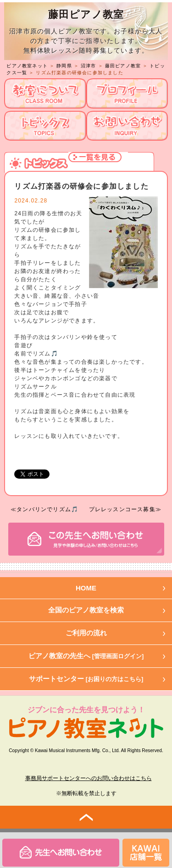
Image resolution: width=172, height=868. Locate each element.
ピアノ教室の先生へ (86, 656)
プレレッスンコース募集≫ (125, 509)
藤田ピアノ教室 (123, 66)
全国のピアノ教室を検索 (86, 610)
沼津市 (89, 66)
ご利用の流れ (86, 633)
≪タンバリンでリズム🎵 (44, 509)
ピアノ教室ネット (27, 66)
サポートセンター (86, 679)
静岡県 (64, 66)
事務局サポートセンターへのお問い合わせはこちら (89, 778)
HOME (86, 588)
